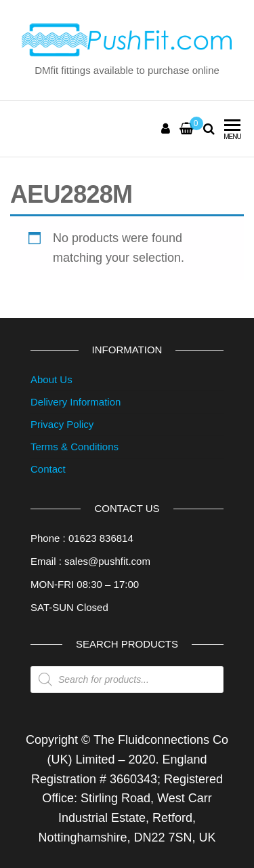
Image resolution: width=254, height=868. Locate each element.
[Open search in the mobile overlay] (127, 679)
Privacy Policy (62, 424)
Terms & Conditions (75, 447)
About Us (51, 379)
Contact (48, 469)
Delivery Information (76, 402)
